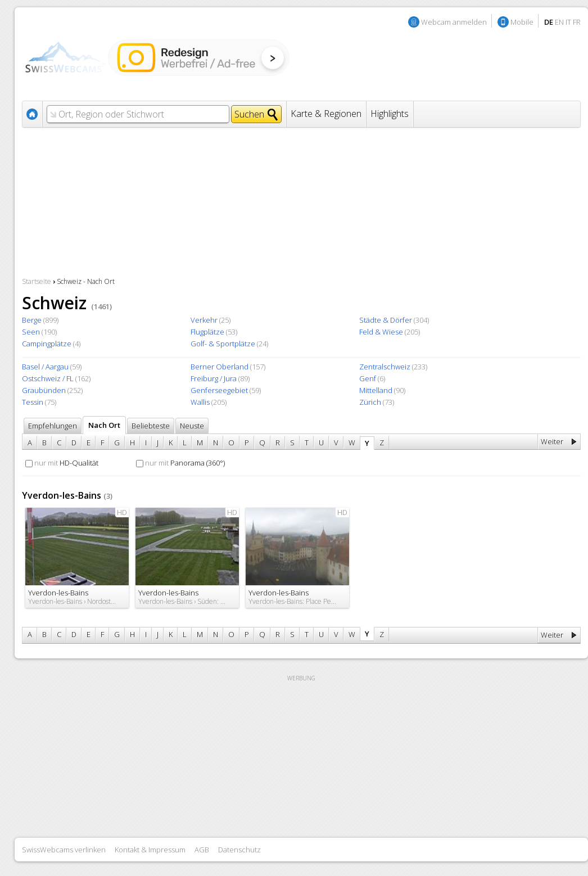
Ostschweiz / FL (48, 378)
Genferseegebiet (219, 390)
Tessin (33, 402)
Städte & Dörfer (386, 320)
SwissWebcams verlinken (64, 850)
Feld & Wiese (381, 332)
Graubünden (44, 390)
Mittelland (376, 390)
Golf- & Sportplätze (223, 344)
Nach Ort (104, 425)
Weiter (552, 441)
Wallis (200, 402)
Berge (32, 320)
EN (559, 22)
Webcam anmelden (454, 22)
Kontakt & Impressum (150, 850)
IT (568, 22)
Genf (368, 378)
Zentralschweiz (385, 367)
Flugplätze (207, 332)
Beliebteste (151, 426)
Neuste (192, 426)
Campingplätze (47, 344)
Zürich (370, 402)
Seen (31, 332)
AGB (202, 850)
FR (577, 22)
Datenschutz (239, 850)
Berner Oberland (220, 367)
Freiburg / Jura (214, 378)
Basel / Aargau (45, 367)
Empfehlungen (53, 426)
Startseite (37, 281)
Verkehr (204, 320)
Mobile (522, 22)
